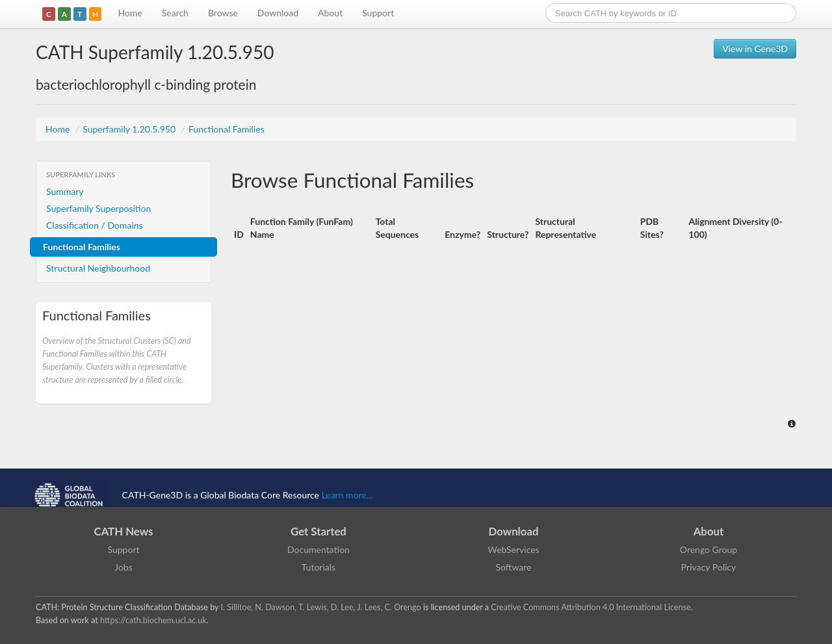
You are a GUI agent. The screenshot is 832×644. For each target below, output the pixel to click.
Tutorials (318, 567)
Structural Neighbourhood (98, 268)
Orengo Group (708, 549)
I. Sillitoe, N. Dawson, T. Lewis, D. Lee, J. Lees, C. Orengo (321, 607)
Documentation (318, 549)
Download (278, 13)
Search (175, 13)
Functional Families (227, 129)
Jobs (123, 567)
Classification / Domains (95, 225)
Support (378, 13)
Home (130, 13)
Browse (223, 13)
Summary (65, 191)
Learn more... (347, 495)
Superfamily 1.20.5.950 (130, 129)
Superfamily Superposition (98, 208)
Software (514, 567)
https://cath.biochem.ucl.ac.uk (153, 620)
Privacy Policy (708, 567)
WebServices (513, 549)
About (330, 13)
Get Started (318, 531)
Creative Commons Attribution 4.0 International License (591, 607)
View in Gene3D (755, 48)
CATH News (124, 531)
